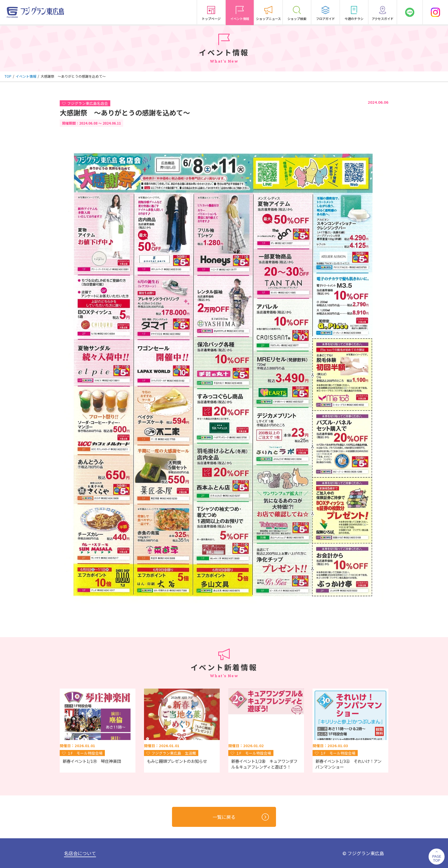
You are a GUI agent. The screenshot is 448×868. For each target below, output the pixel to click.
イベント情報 (26, 76)
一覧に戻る (241, 817)
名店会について (80, 853)
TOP (8, 76)
